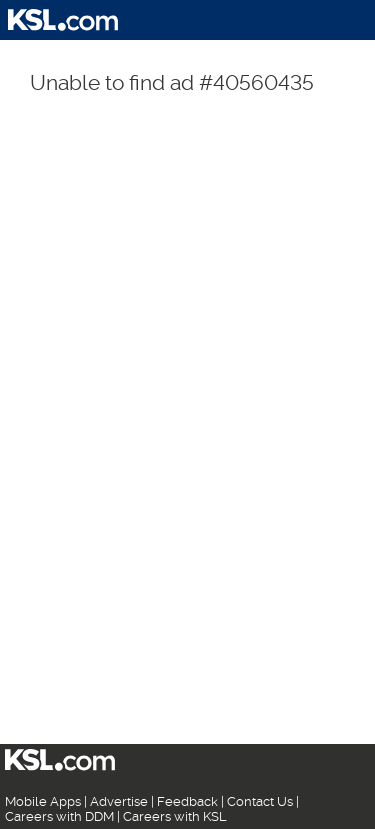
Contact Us (260, 801)
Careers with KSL (175, 816)
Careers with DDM (59, 816)
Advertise (119, 801)
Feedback (187, 801)
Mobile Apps (43, 801)
